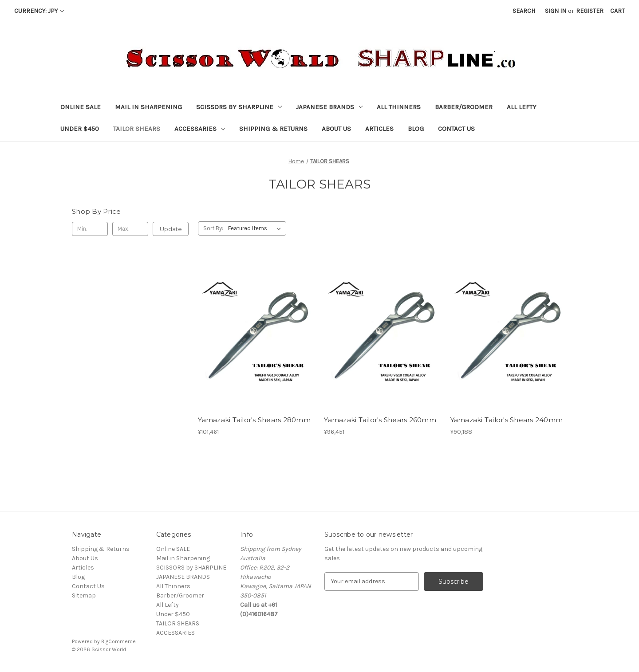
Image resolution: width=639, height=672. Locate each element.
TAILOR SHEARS (137, 129)
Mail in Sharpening (148, 107)
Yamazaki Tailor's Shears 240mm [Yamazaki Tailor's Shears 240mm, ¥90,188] (507, 420)
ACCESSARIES (200, 129)
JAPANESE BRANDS (329, 107)
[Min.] (90, 229)
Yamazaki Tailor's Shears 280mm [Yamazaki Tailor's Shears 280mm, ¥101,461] (254, 420)
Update (171, 229)
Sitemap (84, 595)
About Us (336, 129)
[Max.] (130, 229)
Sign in (556, 11)
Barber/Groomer (464, 107)
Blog (416, 129)
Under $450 (80, 129)
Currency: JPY (39, 11)
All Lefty (522, 107)
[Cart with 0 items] (617, 11)
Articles (379, 129)
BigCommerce (118, 641)
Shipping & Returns (273, 129)
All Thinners (399, 107)
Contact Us (456, 129)
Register (590, 11)
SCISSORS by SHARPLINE (239, 107)
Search (524, 11)
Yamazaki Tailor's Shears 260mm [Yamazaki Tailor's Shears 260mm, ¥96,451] (380, 420)
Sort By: (213, 228)
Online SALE (81, 107)
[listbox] (256, 228)
